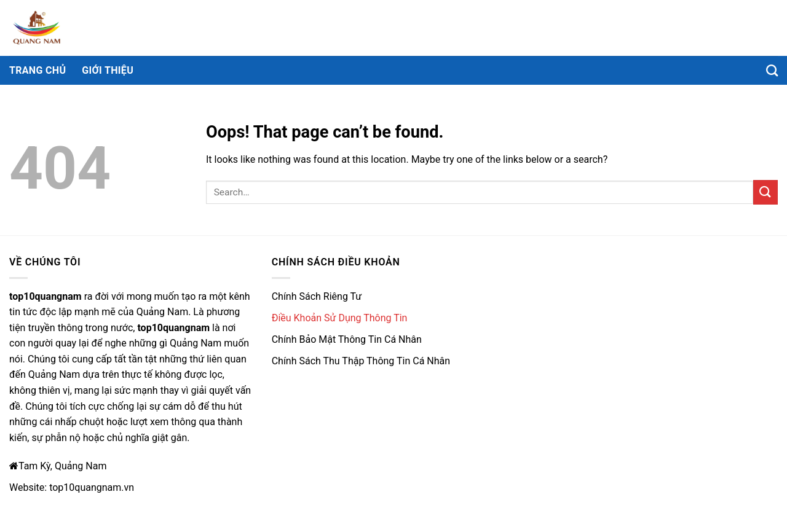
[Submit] (765, 192)
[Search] (772, 70)
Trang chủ (38, 70)
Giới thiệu (108, 70)
